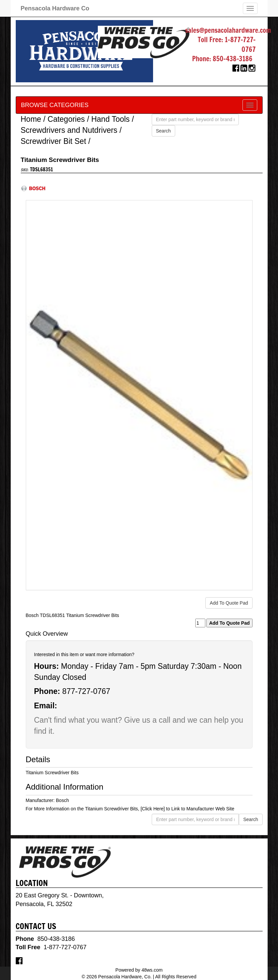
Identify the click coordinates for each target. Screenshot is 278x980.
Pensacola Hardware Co (55, 8)
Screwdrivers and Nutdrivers (69, 130)
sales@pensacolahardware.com (228, 30)
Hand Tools (110, 119)
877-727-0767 (86, 691)
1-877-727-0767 (240, 44)
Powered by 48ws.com (139, 970)
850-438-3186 (233, 59)
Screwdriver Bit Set (54, 141)
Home (31, 119)
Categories (66, 119)
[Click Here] (153, 809)
